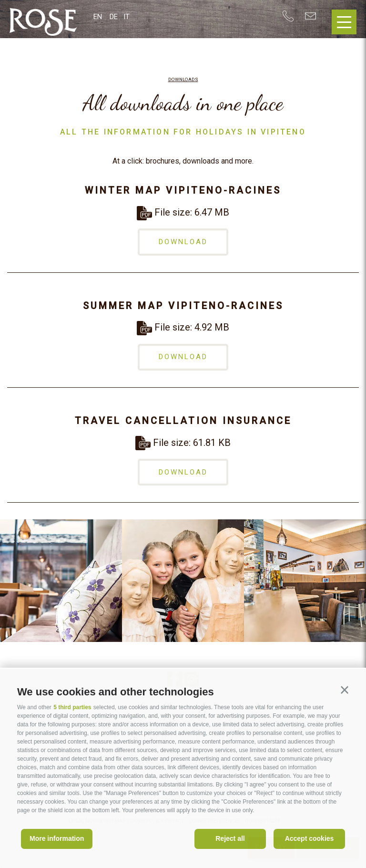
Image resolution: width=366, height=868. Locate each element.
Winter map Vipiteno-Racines (183, 190)
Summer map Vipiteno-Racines (183, 306)
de (114, 17)
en (98, 17)
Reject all (230, 838)
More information (57, 838)
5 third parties (72, 707)
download (183, 242)
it (127, 17)
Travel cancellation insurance (183, 421)
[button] (345, 690)
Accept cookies (310, 838)
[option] (61, 581)
